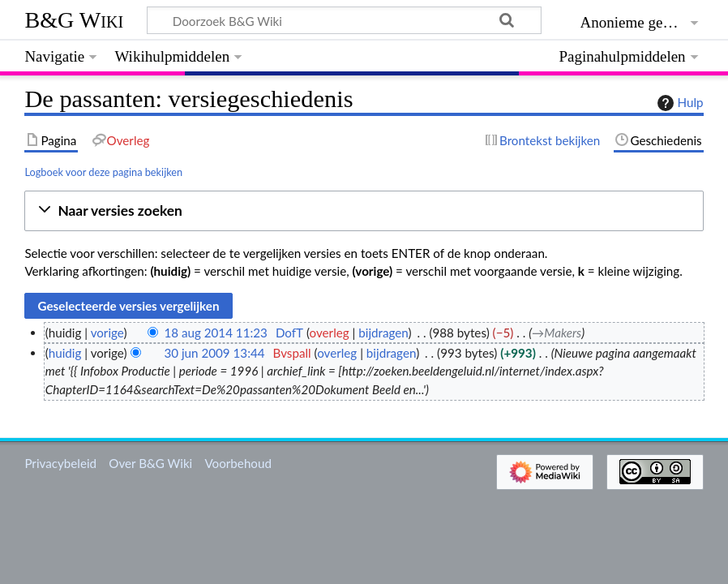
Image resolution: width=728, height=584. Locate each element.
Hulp (679, 103)
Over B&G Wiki (150, 463)
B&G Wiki (74, 20)
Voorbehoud (238, 463)
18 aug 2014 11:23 (215, 333)
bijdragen (383, 333)
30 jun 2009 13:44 (214, 353)
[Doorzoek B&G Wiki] (344, 20)
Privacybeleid (60, 463)
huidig (65, 353)
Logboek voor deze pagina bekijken (103, 172)
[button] (364, 211)
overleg (330, 333)
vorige (107, 333)
